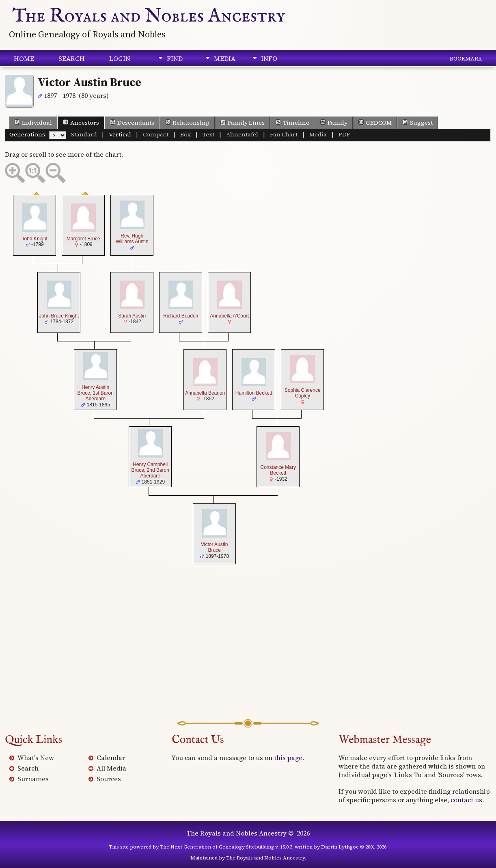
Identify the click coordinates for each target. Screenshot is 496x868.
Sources (109, 779)
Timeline (292, 123)
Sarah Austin (132, 316)
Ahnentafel (242, 134)
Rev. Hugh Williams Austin (132, 239)
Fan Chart (284, 134)
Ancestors (81, 123)
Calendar (111, 758)
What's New (36, 758)
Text (208, 134)
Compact (156, 134)
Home (24, 58)
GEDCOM (375, 123)
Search (72, 58)
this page (288, 758)
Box (185, 134)
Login (120, 58)
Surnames (33, 779)
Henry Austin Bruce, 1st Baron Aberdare (96, 393)
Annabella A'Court (229, 316)
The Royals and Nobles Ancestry (149, 16)
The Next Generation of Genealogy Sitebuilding (217, 847)
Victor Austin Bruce (214, 547)
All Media (111, 768)
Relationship (187, 123)
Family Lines (243, 123)
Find (175, 58)
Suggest (418, 123)
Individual (33, 123)
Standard (84, 134)
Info (269, 58)
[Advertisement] (248, 654)
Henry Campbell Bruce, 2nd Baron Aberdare (150, 470)
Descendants (132, 123)
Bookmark (466, 58)
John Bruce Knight (59, 316)
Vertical (120, 134)
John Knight (35, 239)
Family (334, 123)
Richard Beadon (181, 316)
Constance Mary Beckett (278, 470)
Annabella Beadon (205, 393)
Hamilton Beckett (254, 393)
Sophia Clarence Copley (303, 393)
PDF (344, 134)
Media (225, 58)
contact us (466, 800)
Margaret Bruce (83, 239)
